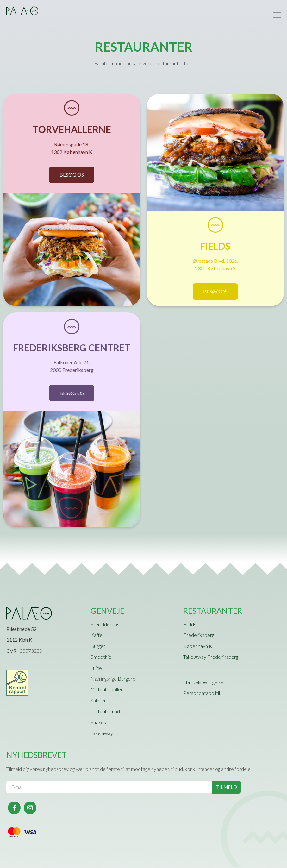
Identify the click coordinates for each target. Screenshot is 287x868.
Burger (98, 646)
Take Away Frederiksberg (211, 657)
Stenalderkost (106, 624)
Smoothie (101, 657)
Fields (190, 624)
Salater (98, 701)
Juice (96, 668)
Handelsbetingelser (204, 682)
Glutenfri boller (107, 690)
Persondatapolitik (202, 693)
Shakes (98, 723)
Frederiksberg (199, 635)
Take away (102, 733)
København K (198, 646)
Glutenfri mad (105, 711)
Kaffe (97, 635)
